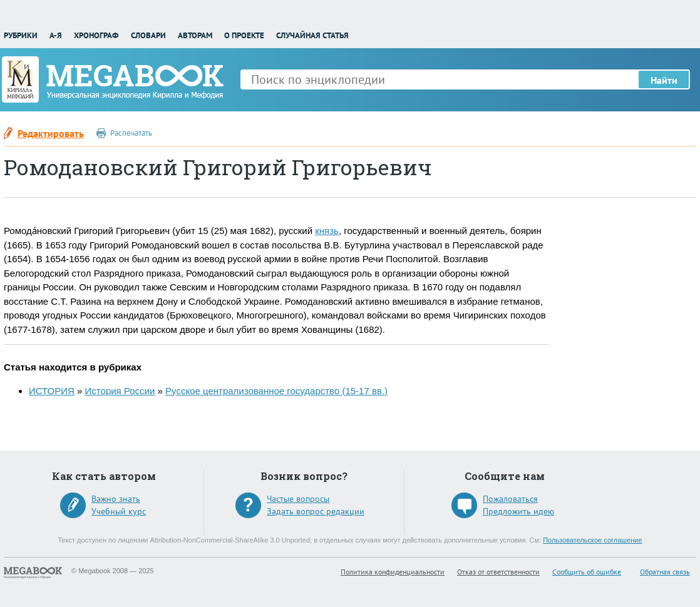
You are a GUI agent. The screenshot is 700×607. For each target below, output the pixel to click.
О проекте (244, 35)
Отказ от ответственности (498, 572)
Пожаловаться (510, 499)
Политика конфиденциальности (393, 572)
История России (120, 391)
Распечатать (131, 133)
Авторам (195, 35)
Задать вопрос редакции (316, 511)
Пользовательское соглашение (592, 540)
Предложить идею (518, 511)
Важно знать (116, 499)
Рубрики (21, 35)
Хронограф (96, 35)
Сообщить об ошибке (587, 572)
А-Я (56, 35)
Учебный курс (119, 511)
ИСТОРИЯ (52, 391)
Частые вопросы (298, 499)
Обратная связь (665, 572)
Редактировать (51, 133)
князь (327, 231)
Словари (148, 35)
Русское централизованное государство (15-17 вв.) (276, 391)
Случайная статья (312, 35)
